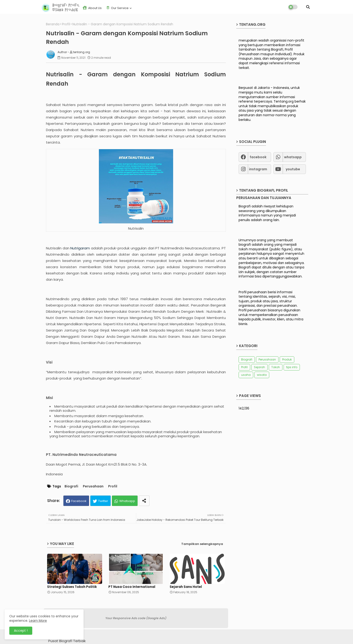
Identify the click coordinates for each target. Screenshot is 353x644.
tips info (292, 367)
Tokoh (276, 367)
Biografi (71, 486)
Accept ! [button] (21, 631)
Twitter (103, 501)
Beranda (53, 24)
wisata (262, 375)
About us (92, 8)
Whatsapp (127, 501)
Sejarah (259, 367)
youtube (293, 169)
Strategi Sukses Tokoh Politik (72, 587)
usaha (246, 375)
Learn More (38, 621)
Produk (287, 359)
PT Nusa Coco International (132, 587)
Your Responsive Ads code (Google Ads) (136, 618)
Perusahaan (93, 486)
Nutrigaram (80, 248)
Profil (66, 24)
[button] (308, 7)
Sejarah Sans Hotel (186, 587)
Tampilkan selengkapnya (202, 544)
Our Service (117, 8)
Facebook (79, 501)
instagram (258, 169)
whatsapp (293, 157)
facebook (258, 157)
